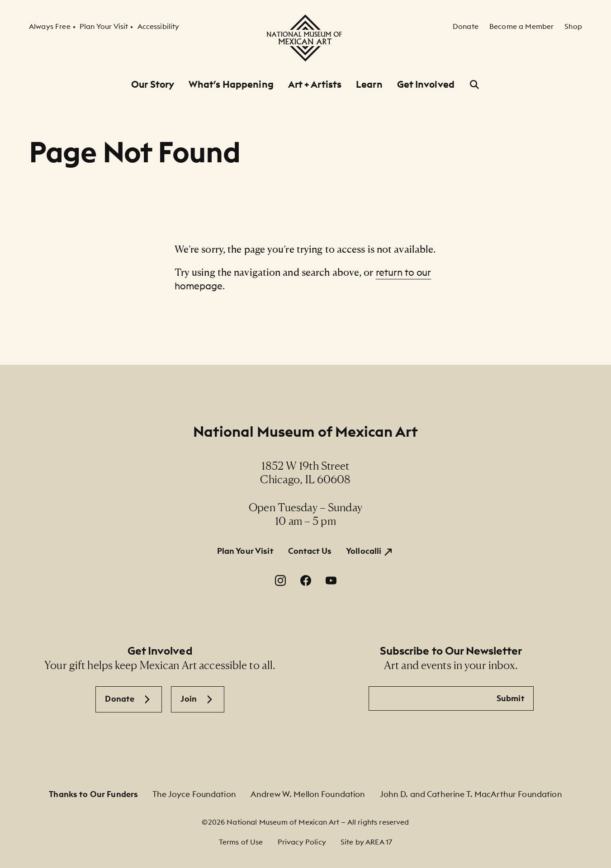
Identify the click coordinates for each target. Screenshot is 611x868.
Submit (511, 698)
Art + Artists (315, 84)
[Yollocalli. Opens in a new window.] (370, 552)
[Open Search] (474, 85)
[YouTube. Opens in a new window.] (331, 580)
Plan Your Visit (245, 551)
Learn (369, 84)
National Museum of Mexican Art (305, 432)
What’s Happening (231, 84)
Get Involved (426, 84)
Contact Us (310, 551)
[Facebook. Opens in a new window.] (306, 580)
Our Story (153, 84)
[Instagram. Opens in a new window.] (280, 580)
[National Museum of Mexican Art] (305, 38)
